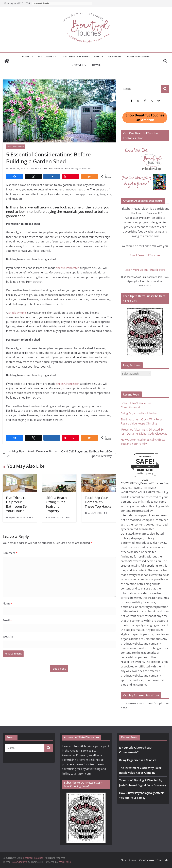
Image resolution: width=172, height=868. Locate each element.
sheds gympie (17, 313)
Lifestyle (77, 65)
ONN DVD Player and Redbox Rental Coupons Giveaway (89, 454)
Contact (133, 860)
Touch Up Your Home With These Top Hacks (98, 502)
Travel (96, 65)
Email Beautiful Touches (145, 255)
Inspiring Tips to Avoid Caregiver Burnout (30, 454)
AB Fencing (73, 168)
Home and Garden (139, 56)
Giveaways (115, 56)
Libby (31, 168)
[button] (31, 57)
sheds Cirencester (67, 268)
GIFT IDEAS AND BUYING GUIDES (81, 56)
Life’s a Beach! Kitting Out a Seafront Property (56, 504)
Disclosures (46, 56)
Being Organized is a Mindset (139, 413)
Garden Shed (85, 168)
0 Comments (56, 168)
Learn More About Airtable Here (145, 270)
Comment (10, 553)
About (124, 860)
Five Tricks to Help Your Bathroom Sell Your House (17, 504)
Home (25, 56)
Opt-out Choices (147, 860)
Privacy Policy (163, 860)
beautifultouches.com (145, 466)
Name (8, 603)
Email (7, 620)
